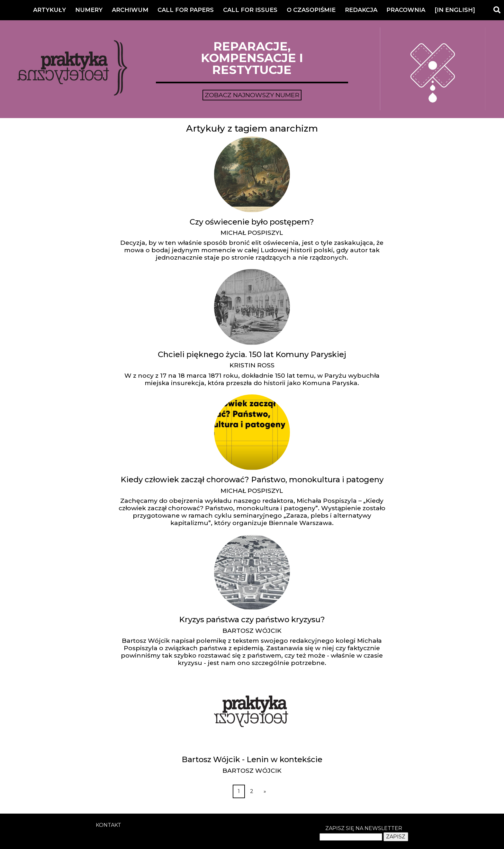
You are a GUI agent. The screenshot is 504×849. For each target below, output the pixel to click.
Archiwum (130, 10)
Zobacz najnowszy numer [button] (252, 95)
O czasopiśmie (311, 10)
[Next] (265, 791)
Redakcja (361, 10)
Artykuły (50, 10)
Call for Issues (250, 10)
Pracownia (406, 10)
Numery (89, 10)
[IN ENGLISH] (455, 10)
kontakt (108, 825)
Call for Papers (186, 10)
